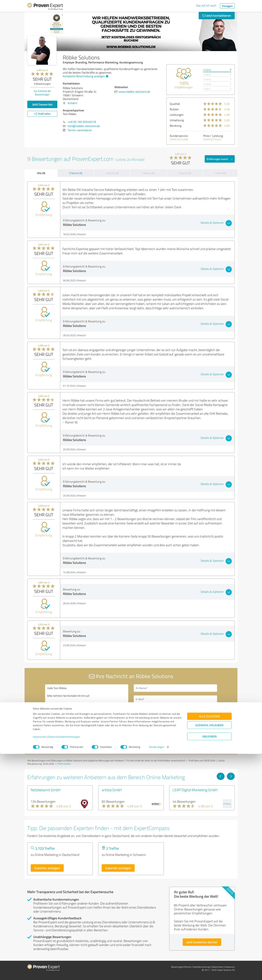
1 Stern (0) (220, 173)
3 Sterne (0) (148, 173)
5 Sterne (207, 70)
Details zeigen (157, 973)
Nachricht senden (153, 735)
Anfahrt (73, 103)
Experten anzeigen (47, 868)
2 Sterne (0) (184, 173)
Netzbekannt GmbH (46, 790)
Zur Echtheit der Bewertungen (42, 93)
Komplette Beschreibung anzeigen (85, 76)
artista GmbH (112, 790)
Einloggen (227, 6)
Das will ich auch (206, 5)
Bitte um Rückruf (150, 710)
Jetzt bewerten (42, 104)
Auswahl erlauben (209, 951)
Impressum (39, 963)
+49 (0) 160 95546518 (82, 122)
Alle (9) (41, 173)
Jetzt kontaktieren (217, 15)
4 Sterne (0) (112, 173)
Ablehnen (210, 963)
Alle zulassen (209, 942)
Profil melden (64, 764)
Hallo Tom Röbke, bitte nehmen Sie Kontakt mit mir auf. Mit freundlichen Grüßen (87, 716)
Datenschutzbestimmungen (64, 963)
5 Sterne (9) (76, 173)
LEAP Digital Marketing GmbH (195, 790)
